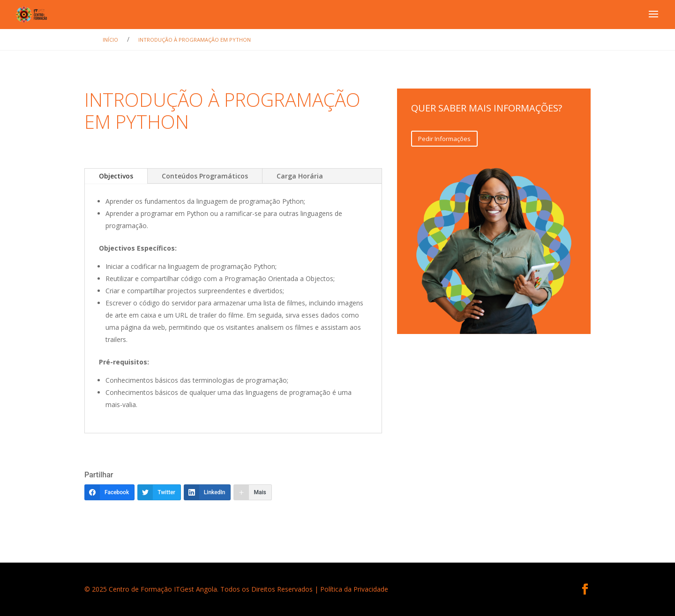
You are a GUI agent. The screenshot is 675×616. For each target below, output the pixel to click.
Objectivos (116, 176)
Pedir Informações (444, 139)
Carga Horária (300, 176)
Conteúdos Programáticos (205, 176)
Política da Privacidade (354, 589)
